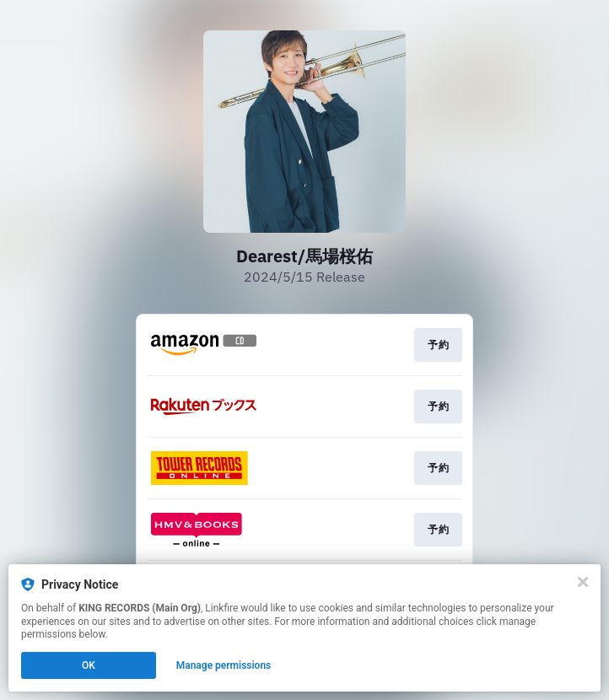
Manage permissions (224, 665)
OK (89, 665)
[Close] (583, 582)
